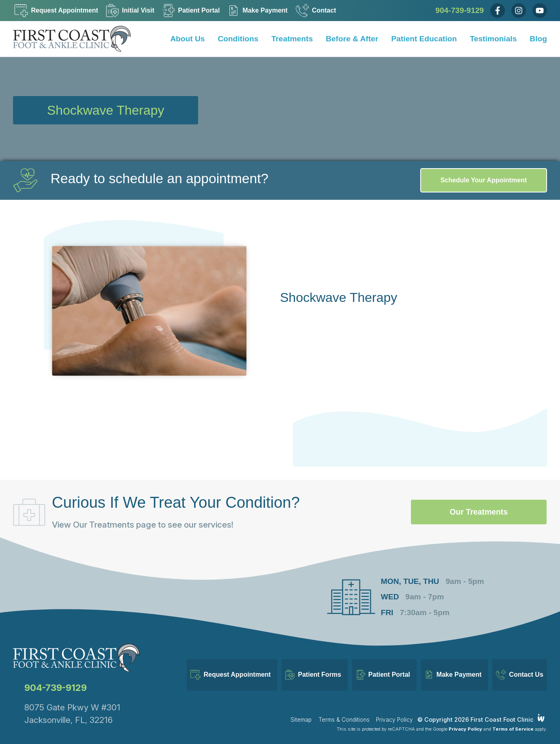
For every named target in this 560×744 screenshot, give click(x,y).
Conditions (238, 39)
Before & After (352, 39)
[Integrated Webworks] (541, 710)
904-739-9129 (56, 679)
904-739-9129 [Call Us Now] (460, 10)
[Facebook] (498, 11)
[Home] (78, 39)
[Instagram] (519, 11)
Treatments (292, 39)
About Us (187, 39)
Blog (538, 39)
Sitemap (301, 712)
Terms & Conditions (344, 712)
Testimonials (493, 39)
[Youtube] (540, 11)
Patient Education (424, 39)
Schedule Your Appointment (484, 180)
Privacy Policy (394, 712)
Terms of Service (513, 721)
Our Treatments (472, 512)
